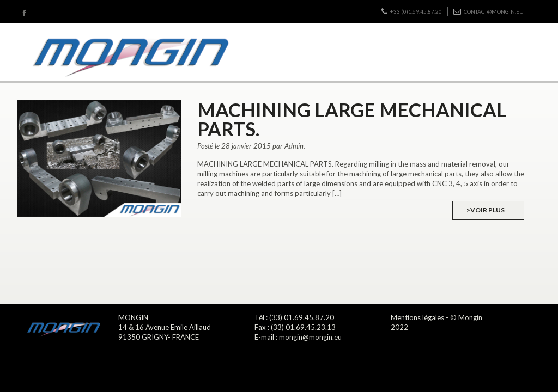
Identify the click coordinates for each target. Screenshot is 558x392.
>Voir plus (486, 210)
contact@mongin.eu (489, 11)
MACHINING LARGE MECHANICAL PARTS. (352, 119)
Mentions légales (417, 317)
